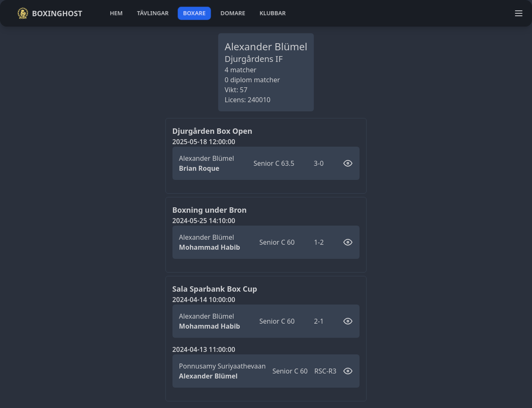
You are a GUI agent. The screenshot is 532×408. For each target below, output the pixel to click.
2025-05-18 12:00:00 (204, 142)
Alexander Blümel (207, 158)
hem (116, 13)
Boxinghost (50, 13)
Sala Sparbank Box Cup (215, 289)
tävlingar (153, 13)
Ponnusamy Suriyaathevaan (223, 366)
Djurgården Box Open (212, 131)
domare (233, 13)
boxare (194, 13)
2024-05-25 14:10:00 (204, 221)
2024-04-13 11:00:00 (204, 349)
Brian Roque (199, 168)
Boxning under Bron (210, 210)
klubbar (273, 13)
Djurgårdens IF (254, 59)
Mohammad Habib (210, 247)
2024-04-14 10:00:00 (204, 300)
